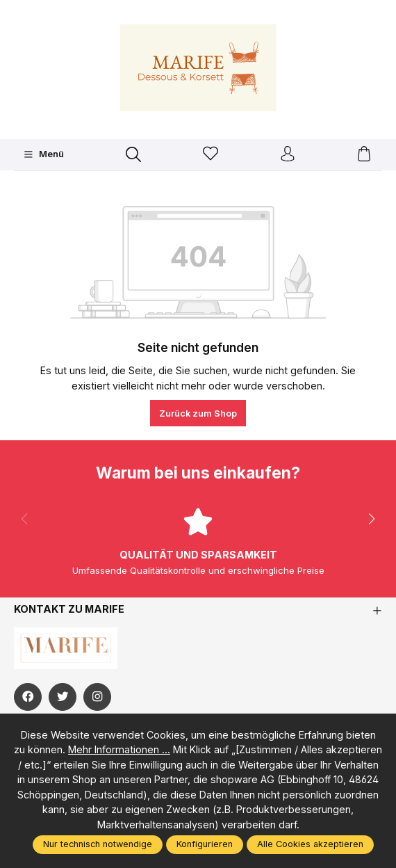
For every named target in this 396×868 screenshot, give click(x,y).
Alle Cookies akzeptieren (310, 844)
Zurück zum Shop (198, 413)
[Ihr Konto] (288, 155)
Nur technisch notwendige (98, 844)
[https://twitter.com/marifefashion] (63, 697)
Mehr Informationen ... (119, 749)
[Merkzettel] (211, 155)
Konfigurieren (205, 844)
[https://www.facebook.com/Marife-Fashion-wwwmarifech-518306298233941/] (28, 697)
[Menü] (43, 154)
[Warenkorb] (364, 155)
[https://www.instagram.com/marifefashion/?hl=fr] (97, 697)
